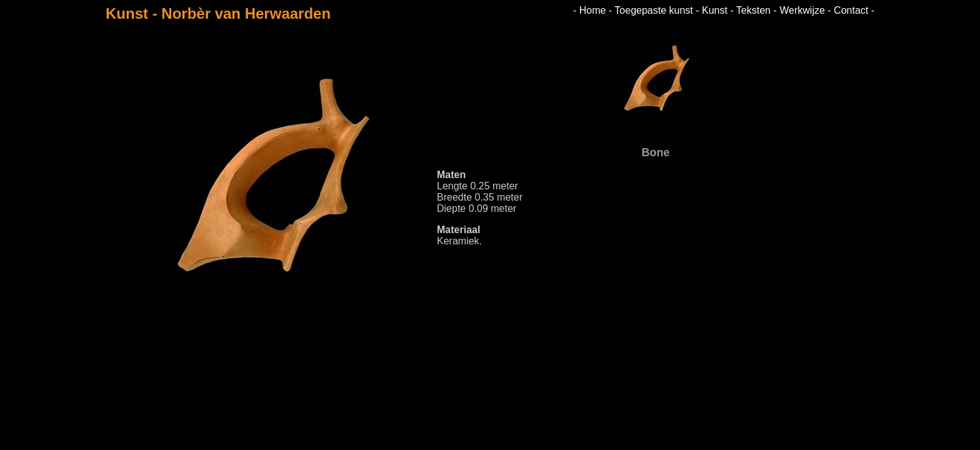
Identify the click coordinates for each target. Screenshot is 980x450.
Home (593, 10)
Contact (851, 10)
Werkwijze (802, 10)
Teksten (753, 10)
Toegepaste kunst (653, 10)
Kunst (715, 10)
